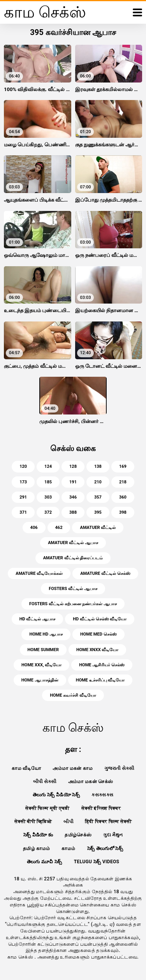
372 (48, 512)
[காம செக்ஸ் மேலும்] (137, 12)
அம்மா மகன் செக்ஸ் (91, 782)
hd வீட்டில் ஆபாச (37, 619)
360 (123, 497)
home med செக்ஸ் (99, 634)
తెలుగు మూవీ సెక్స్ (45, 862)
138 (98, 466)
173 (23, 482)
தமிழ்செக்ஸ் (78, 835)
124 (48, 466)
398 (123, 512)
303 (48, 497)
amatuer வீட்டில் (98, 528)
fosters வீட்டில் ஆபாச (73, 589)
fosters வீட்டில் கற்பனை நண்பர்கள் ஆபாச (73, 604)
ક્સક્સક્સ (102, 795)
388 (73, 512)
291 (23, 497)
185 (48, 482)
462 (59, 528)
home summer (43, 650)
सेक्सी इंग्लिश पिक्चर (101, 808)
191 (73, 482)
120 (23, 466)
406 (34, 528)
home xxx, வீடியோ (41, 665)
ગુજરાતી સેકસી (119, 768)
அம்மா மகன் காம (72, 768)
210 (98, 482)
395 (98, 512)
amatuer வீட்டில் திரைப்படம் (73, 558)
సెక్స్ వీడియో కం (38, 835)
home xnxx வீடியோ (97, 650)
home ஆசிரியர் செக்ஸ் (102, 665)
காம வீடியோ (26, 768)
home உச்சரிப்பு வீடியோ (100, 680)
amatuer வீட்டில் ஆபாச (73, 543)
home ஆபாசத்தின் (40, 680)
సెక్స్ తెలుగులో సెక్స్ (105, 848)
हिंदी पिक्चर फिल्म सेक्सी (108, 822)
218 (123, 482)
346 (73, 497)
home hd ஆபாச (46, 634)
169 (123, 466)
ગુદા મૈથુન (113, 835)
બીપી (68, 822)
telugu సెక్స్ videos (97, 862)
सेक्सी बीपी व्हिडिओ (33, 822)
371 (23, 512)
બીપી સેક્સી (45, 782)
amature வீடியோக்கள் (39, 573)
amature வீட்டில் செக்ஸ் (105, 573)
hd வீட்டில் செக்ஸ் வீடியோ (100, 619)
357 (98, 497)
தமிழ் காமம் (36, 848)
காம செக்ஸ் (21, 957)
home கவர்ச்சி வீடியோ (73, 695)
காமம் (68, 848)
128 (73, 466)
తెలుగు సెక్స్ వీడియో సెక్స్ (56, 795)
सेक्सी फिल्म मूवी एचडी (47, 808)
